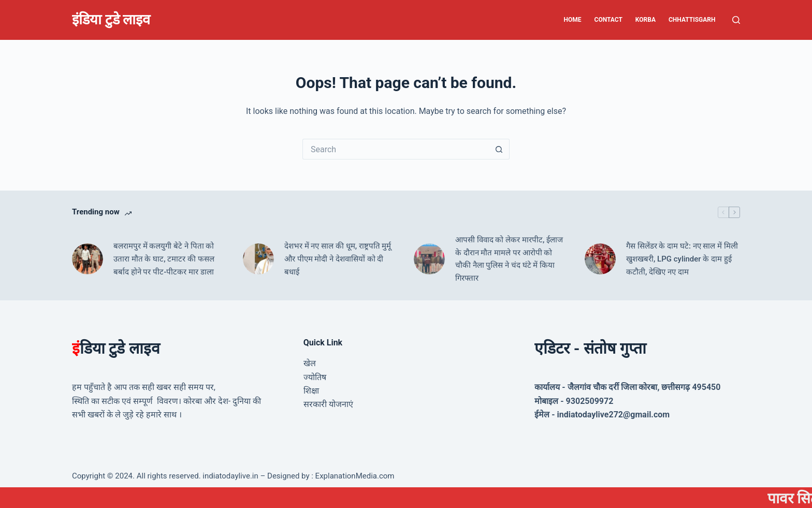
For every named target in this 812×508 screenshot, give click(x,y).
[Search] (736, 20)
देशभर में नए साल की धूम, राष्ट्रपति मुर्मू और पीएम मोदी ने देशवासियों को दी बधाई (338, 259)
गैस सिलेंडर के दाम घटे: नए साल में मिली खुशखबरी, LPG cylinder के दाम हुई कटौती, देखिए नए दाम (682, 259)
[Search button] (499, 149)
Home (573, 20)
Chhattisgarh (692, 20)
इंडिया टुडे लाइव (111, 20)
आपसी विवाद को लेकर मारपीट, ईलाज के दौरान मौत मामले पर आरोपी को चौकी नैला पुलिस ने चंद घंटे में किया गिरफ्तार (509, 259)
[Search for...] (396, 149)
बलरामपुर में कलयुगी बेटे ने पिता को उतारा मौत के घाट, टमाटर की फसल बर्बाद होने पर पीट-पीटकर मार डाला (164, 259)
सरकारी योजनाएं (328, 404)
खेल (310, 363)
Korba (646, 20)
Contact (608, 20)
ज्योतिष (315, 377)
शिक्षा (311, 391)
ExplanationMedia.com (354, 476)
